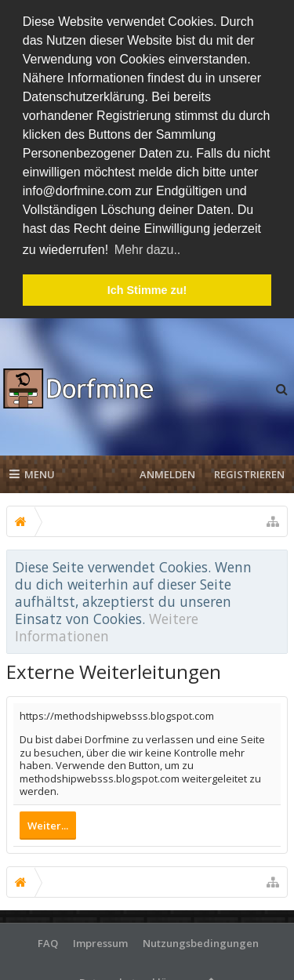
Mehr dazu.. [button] (147, 250)
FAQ (48, 940)
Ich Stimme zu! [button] (147, 290)
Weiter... (48, 822)
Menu (32, 471)
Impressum (100, 940)
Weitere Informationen (107, 624)
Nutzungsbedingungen (201, 940)
